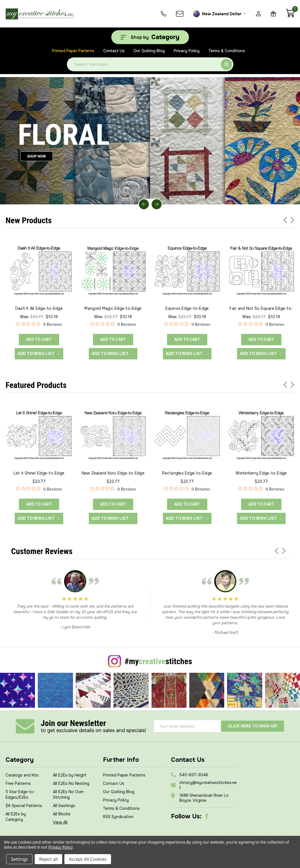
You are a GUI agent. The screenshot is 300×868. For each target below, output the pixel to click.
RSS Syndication (118, 817)
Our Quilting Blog (149, 51)
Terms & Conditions (227, 51)
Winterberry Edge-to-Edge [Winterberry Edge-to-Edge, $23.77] (261, 473)
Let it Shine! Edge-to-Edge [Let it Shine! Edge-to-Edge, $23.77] (39, 473)
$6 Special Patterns (24, 806)
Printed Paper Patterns (73, 51)
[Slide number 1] (150, 141)
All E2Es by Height (70, 775)
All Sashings (64, 806)
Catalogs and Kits (22, 775)
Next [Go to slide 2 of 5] (156, 204)
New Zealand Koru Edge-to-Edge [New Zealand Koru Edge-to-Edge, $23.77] (113, 473)
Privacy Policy (187, 51)
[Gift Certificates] (273, 14)
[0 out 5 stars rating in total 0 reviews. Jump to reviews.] (39, 324)
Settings (19, 859)
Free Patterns (18, 783)
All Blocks (62, 814)
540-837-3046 (194, 775)
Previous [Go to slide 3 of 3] (285, 220)
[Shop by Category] (150, 37)
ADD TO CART (39, 339)
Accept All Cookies (88, 859)
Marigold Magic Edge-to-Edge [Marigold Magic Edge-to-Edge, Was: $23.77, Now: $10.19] (113, 308)
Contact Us (114, 51)
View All (60, 822)
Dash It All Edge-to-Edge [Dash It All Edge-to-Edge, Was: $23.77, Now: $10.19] (39, 308)
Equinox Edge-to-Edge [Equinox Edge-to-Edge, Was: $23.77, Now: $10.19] (187, 308)
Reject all (48, 859)
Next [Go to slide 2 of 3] (292, 220)
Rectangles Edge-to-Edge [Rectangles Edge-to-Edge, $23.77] (187, 473)
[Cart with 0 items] (290, 16)
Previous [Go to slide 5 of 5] (144, 204)
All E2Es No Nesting (71, 783)
